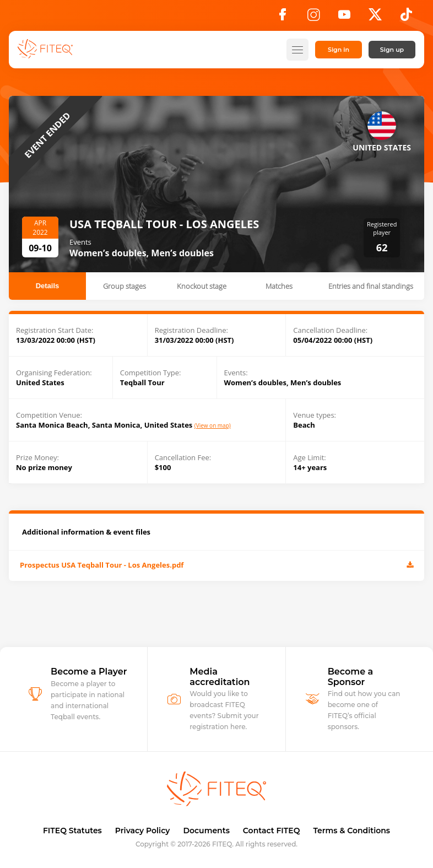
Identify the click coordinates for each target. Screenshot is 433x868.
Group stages (125, 286)
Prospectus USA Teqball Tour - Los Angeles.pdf (216, 566)
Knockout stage (202, 286)
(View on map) (213, 426)
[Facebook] (283, 18)
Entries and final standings (371, 286)
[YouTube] (344, 18)
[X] (375, 18)
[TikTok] (406, 18)
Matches (279, 286)
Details (48, 286)
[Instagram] (313, 18)
